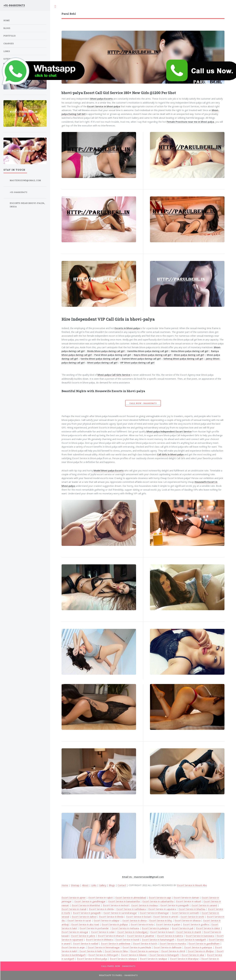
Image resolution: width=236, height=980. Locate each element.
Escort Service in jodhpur (115, 924)
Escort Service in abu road (85, 924)
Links (94, 885)
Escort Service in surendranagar (120, 913)
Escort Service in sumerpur (145, 951)
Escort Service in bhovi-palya (92, 959)
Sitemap (75, 885)
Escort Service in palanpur (155, 928)
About (85, 885)
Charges (9, 44)
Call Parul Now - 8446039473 (118, 966)
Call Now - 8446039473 (143, 403)
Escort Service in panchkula (137, 947)
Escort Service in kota (142, 924)
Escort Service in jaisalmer (141, 936)
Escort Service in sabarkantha (158, 901)
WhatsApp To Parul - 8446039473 (118, 975)
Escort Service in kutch (145, 943)
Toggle (55, 7)
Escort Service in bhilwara (99, 940)
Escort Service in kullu (91, 951)
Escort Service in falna (116, 951)
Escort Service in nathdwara (131, 909)
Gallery (103, 885)
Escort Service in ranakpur (154, 959)
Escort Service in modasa (144, 905)
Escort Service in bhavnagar (154, 913)
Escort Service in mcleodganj (132, 932)
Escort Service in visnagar (75, 932)
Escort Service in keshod (116, 905)
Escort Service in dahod (84, 917)
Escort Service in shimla (101, 909)
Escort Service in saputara (162, 909)
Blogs (112, 885)
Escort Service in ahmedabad (131, 898)
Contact (122, 885)
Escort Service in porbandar (94, 928)
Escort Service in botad (138, 917)
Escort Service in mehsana (125, 928)
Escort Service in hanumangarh (158, 940)
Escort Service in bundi (127, 940)
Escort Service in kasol (162, 932)
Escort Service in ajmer (74, 898)
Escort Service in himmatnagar (104, 947)
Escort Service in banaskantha (124, 901)
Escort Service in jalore (83, 936)
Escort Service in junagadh (87, 913)
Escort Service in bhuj (161, 920)
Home (7, 20)
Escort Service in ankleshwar (116, 943)
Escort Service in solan (103, 932)
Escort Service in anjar (73, 947)
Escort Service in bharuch (111, 936)
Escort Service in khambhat (86, 905)
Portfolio (10, 36)
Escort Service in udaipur (107, 920)
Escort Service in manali (74, 909)
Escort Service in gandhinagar (90, 901)
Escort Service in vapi (160, 898)
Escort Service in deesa (134, 920)
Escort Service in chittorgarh (103, 955)
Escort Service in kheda (111, 917)
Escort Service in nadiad (86, 943)
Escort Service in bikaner (134, 955)
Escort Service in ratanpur (124, 959)
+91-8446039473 (14, 5)
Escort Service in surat (79, 920)
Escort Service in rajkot (101, 898)
